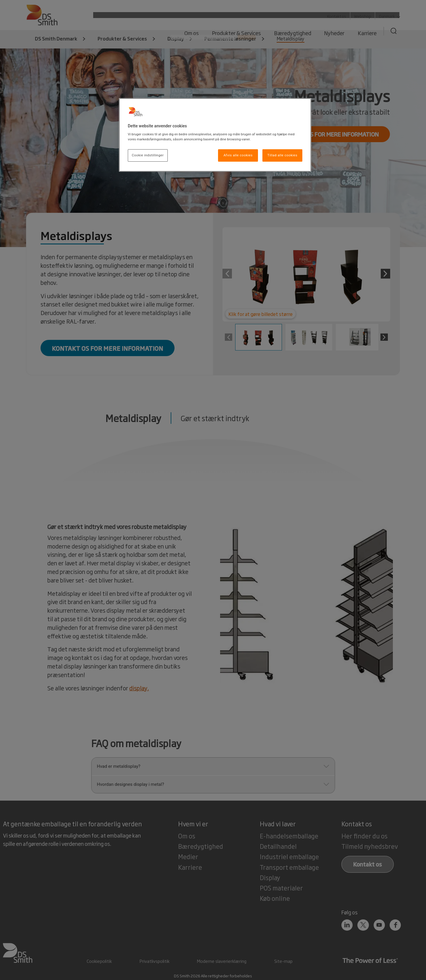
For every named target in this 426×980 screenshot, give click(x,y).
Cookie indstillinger (148, 155)
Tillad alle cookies (282, 155)
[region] (215, 135)
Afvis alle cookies (238, 155)
